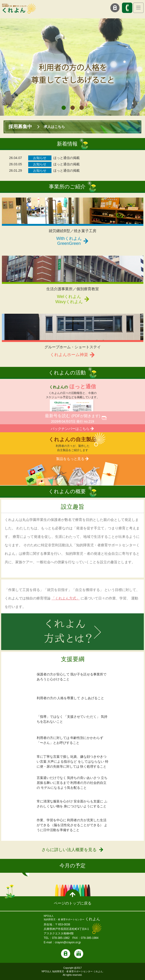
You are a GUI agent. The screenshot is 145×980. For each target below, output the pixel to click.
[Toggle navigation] (138, 8)
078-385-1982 (61, 938)
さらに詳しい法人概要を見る (69, 850)
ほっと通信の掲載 (67, 158)
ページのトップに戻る (73, 903)
